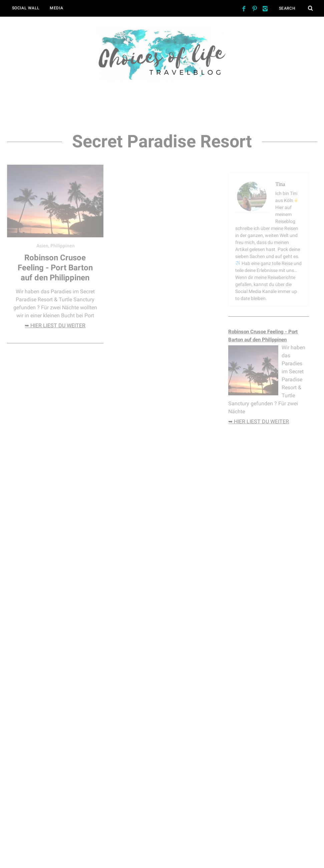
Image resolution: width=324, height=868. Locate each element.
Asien (42, 246)
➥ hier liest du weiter (55, 325)
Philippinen (63, 246)
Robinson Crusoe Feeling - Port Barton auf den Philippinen (55, 268)
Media (56, 8)
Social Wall (26, 8)
